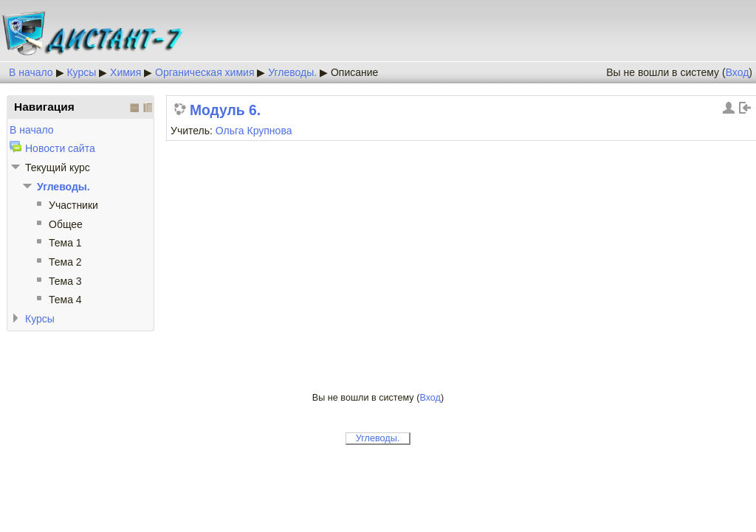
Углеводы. (292, 72)
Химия (126, 72)
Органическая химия (205, 72)
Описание (354, 72)
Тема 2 (65, 262)
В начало (31, 72)
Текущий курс (58, 167)
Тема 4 (65, 300)
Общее (66, 224)
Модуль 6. (225, 110)
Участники (73, 205)
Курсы (81, 72)
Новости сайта (60, 148)
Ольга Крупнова (254, 131)
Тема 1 (65, 243)
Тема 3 (65, 281)
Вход (738, 72)
